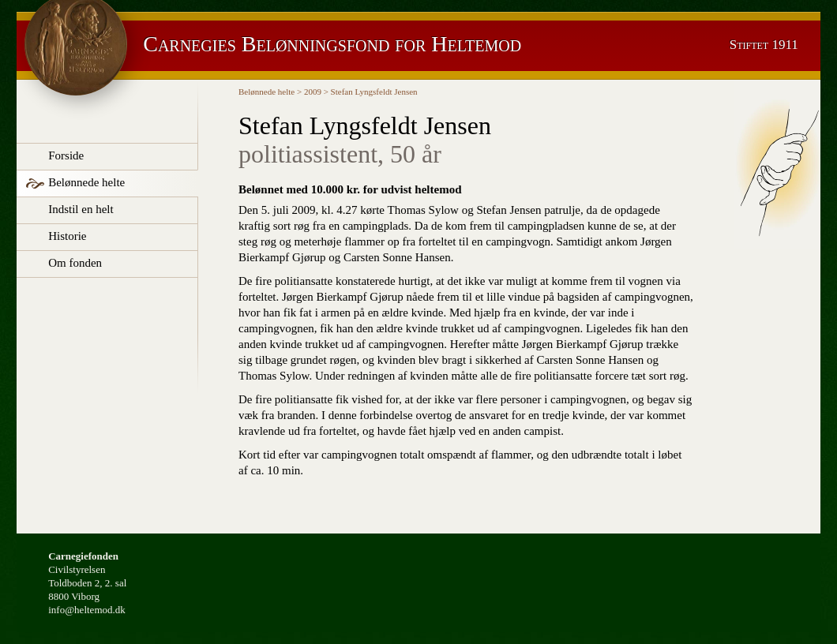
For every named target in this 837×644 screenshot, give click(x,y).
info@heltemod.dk (87, 610)
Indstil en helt (81, 209)
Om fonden (75, 263)
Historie (67, 236)
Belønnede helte (86, 182)
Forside (66, 155)
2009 (313, 92)
